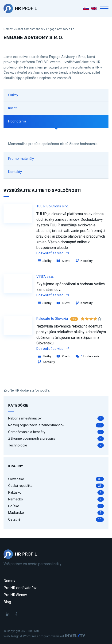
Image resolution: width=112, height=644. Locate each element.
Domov (8, 29)
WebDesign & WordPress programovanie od (34, 636)
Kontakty (15, 172)
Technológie (56, 445)
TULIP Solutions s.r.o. (53, 206)
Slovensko (56, 479)
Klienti (13, 108)
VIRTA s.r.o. (45, 277)
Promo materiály (21, 159)
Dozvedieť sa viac (53, 253)
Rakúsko (56, 493)
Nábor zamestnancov (29, 29)
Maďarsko (56, 513)
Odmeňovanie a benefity (56, 432)
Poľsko (56, 506)
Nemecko (56, 499)
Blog (7, 602)
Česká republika (56, 486)
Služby (13, 95)
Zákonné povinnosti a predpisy (56, 439)
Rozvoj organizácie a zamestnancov (56, 425)
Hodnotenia (17, 121)
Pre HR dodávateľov (20, 588)
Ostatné (56, 520)
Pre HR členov (15, 595)
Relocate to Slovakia (52, 319)
